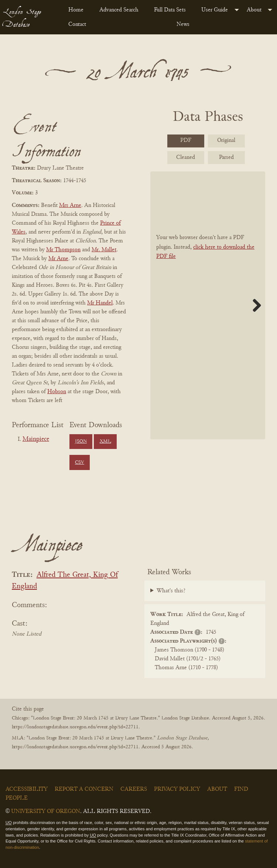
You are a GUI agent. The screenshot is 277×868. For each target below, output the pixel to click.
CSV (80, 463)
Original (226, 140)
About (254, 10)
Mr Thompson (63, 250)
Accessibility (27, 789)
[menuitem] (78, 10)
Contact (77, 24)
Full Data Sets (170, 10)
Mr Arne (58, 259)
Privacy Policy (177, 789)
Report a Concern (84, 789)
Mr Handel (100, 303)
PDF (186, 140)
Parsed (226, 157)
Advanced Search (119, 10)
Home (76, 10)
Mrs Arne (70, 205)
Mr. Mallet (104, 250)
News (183, 24)
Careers (134, 789)
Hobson (57, 392)
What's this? (171, 591)
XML (105, 442)
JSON (81, 442)
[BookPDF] (208, 305)
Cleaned (186, 157)
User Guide (215, 10)
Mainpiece (36, 439)
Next (254, 305)
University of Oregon (46, 811)
